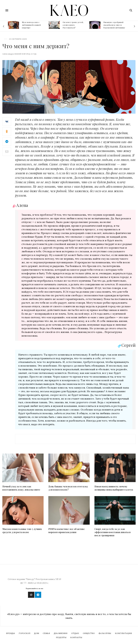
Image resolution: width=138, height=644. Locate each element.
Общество (89, 633)
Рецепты (61, 637)
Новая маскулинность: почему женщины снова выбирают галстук (114, 488)
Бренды (10, 633)
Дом (36, 633)
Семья (46, 633)
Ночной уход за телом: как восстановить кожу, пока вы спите (21, 488)
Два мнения (61, 633)
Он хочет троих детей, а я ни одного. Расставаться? (73, 25)
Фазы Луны (105, 633)
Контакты (76, 637)
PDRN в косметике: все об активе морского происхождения (67, 531)
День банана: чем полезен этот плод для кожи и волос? (68, 488)
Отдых (75, 633)
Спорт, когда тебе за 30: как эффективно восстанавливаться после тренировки (112, 532)
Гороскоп (24, 633)
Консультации (123, 633)
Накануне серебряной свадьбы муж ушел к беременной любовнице (114, 25)
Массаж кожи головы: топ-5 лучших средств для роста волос (22, 531)
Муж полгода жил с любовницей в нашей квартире (31, 25)
